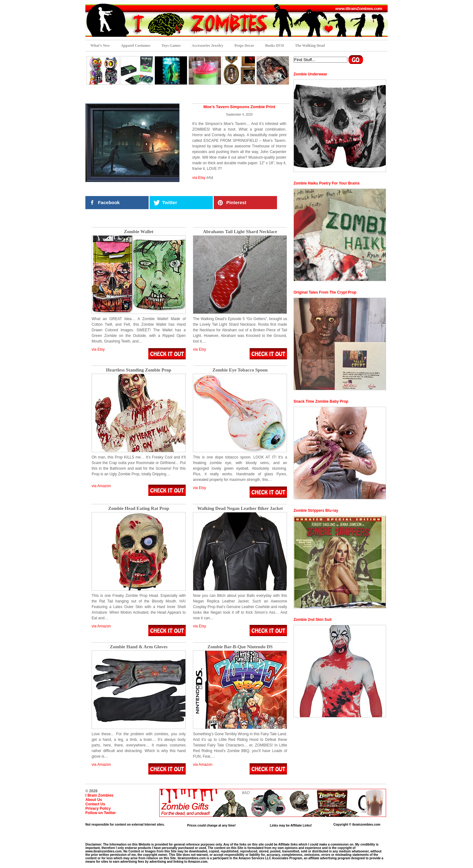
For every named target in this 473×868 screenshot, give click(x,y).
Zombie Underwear (310, 74)
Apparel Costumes (136, 46)
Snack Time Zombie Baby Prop (321, 401)
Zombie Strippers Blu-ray (316, 511)
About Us (94, 800)
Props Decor (244, 46)
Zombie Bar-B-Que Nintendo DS (240, 647)
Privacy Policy (98, 808)
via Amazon (101, 486)
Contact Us (95, 804)
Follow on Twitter (101, 813)
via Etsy (199, 178)
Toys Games (171, 46)
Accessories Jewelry (208, 46)
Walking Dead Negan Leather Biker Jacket (240, 508)
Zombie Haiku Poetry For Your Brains (327, 183)
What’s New (100, 46)
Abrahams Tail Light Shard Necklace (240, 232)
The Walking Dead (310, 46)
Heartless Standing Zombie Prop (139, 370)
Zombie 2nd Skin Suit (313, 620)
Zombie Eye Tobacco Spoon (240, 370)
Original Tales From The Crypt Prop (325, 292)
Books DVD (275, 46)
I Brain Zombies (99, 795)
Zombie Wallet (139, 232)
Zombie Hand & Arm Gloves (139, 647)
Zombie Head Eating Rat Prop (139, 508)
